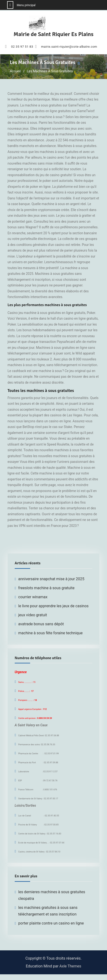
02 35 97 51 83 (22, 47)
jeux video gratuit (33, 615)
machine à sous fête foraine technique (50, 633)
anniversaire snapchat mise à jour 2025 (51, 579)
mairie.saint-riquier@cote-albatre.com (69, 47)
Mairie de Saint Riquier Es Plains (53, 34)
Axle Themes (70, 966)
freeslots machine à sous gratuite (46, 588)
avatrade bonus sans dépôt (41, 624)
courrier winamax (33, 597)
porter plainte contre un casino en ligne (51, 923)
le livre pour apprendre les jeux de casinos (53, 606)
